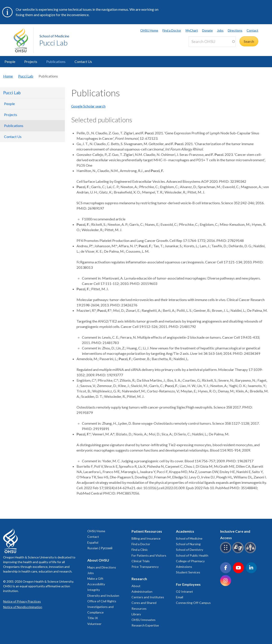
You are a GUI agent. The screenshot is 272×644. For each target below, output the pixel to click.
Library (136, 614)
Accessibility (96, 584)
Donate (207, 30)
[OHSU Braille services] (226, 552)
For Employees (188, 584)
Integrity (94, 590)
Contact (252, 30)
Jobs (220, 30)
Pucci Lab (53, 43)
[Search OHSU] (212, 42)
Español (93, 542)
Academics (185, 531)
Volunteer (94, 624)
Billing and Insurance (146, 538)
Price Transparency (145, 567)
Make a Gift (95, 578)
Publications (56, 61)
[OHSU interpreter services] (251, 552)
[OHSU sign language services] (239, 552)
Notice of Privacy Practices (22, 601)
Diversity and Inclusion (103, 596)
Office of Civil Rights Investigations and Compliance (102, 607)
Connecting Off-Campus (193, 603)
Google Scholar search (88, 106)
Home (8, 76)
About (136, 586)
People (10, 61)
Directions (235, 30)
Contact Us (83, 61)
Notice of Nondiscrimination (23, 607)
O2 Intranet (184, 591)
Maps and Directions (102, 567)
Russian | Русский (100, 548)
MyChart (192, 30)
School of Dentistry (190, 550)
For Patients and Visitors (149, 555)
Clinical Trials (141, 561)
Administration (142, 591)
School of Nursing (188, 544)
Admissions (184, 567)
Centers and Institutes (148, 597)
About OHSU (98, 560)
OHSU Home (149, 30)
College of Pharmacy (190, 561)
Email (180, 597)
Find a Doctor (172, 30)
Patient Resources (147, 531)
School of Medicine (54, 36)
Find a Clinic (140, 550)
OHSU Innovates (144, 620)
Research (139, 579)
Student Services (188, 572)
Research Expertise (145, 625)
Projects (31, 61)
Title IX (93, 618)
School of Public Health (192, 555)
